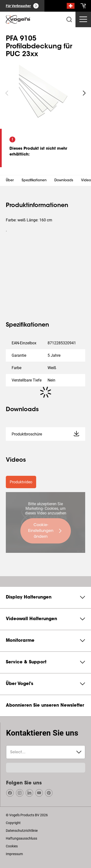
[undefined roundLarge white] (84, 93)
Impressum (14, 854)
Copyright (13, 823)
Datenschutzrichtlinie (22, 831)
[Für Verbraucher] (22, 6)
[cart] (83, 6)
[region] (45, 93)
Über (10, 181)
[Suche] (71, 7)
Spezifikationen (34, 181)
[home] (18, 19)
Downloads (64, 181)
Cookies (12, 846)
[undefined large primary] (46, 531)
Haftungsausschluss (21, 838)
